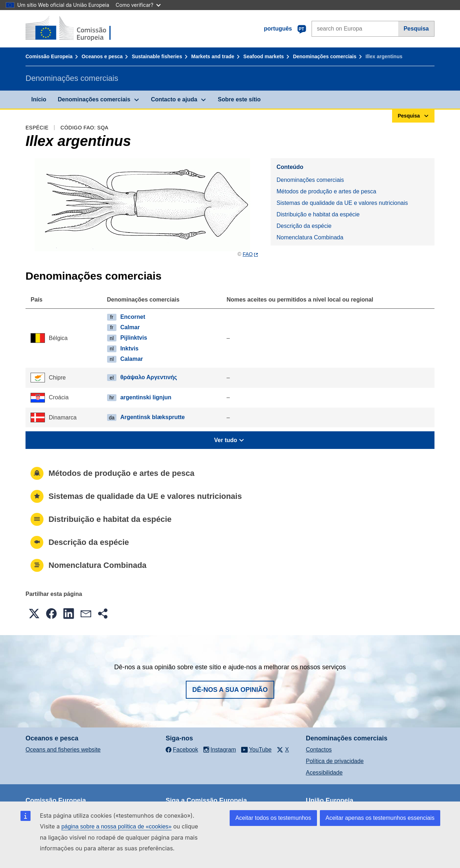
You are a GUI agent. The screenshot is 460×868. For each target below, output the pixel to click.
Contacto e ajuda (174, 99)
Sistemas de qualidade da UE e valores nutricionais (342, 203)
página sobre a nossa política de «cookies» (117, 826)
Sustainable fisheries (157, 56)
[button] (34, 614)
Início (39, 99)
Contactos (319, 750)
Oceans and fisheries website (63, 750)
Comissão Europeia (49, 56)
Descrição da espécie (304, 226)
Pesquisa (416, 29)
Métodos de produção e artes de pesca (326, 191)
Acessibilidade (324, 773)
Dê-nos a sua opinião (230, 690)
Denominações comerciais (325, 56)
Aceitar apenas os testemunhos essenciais (380, 818)
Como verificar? (138, 5)
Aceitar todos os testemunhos (273, 818)
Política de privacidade (335, 761)
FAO (248, 254)
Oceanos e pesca (102, 56)
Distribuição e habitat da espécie (318, 214)
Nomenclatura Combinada (310, 237)
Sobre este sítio (239, 99)
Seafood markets (264, 56)
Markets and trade (213, 56)
